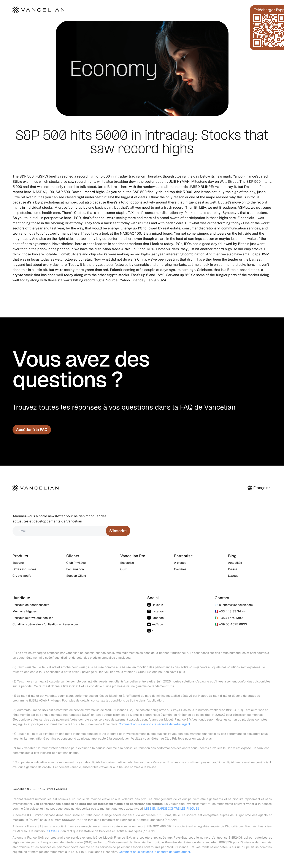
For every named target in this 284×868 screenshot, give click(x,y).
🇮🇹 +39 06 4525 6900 (231, 624)
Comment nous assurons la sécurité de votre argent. (155, 724)
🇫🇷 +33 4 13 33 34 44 (230, 611)
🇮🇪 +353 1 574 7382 (229, 618)
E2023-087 (54, 831)
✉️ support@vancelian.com (234, 605)
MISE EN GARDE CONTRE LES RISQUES (172, 809)
